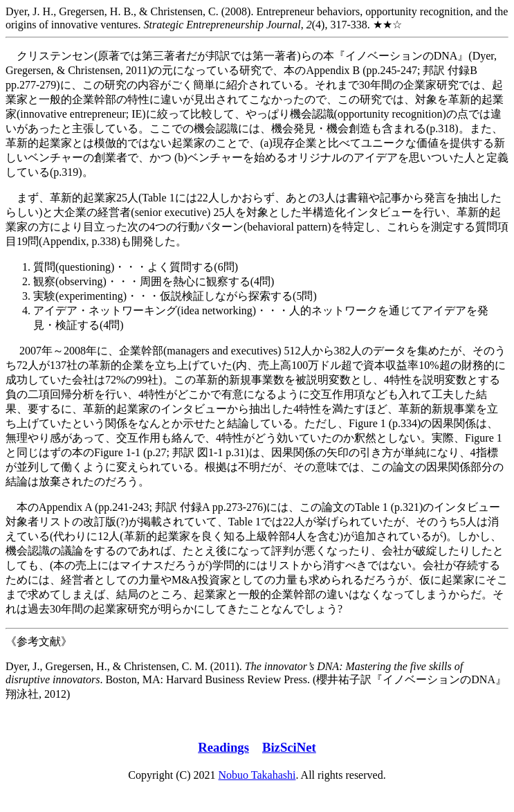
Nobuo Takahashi (257, 775)
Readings (223, 747)
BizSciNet (289, 747)
